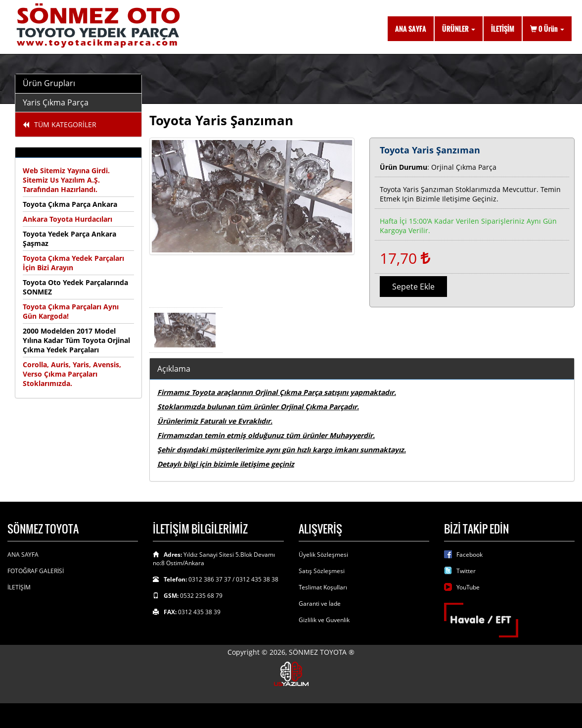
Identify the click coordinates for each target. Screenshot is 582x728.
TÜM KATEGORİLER (60, 124)
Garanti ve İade (320, 604)
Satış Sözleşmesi (322, 571)
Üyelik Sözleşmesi (323, 555)
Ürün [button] (547, 28)
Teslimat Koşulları (323, 587)
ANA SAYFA (411, 28)
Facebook (470, 555)
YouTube (468, 587)
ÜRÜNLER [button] (459, 28)
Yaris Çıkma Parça (56, 102)
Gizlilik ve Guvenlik (324, 620)
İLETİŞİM (503, 28)
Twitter (466, 571)
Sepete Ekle (413, 287)
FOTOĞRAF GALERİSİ (36, 571)
